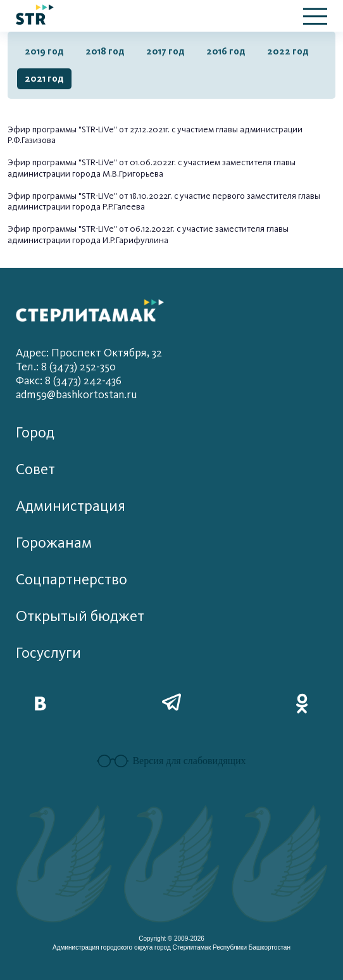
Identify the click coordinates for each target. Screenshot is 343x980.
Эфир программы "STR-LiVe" (63, 229)
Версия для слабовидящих (171, 761)
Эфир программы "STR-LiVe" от (69, 129)
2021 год (44, 79)
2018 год (105, 51)
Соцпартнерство (72, 580)
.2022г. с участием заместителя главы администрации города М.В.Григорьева (152, 168)
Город (35, 433)
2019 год (44, 51)
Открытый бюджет (80, 616)
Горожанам (54, 543)
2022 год (288, 51)
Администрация (71, 506)
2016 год (226, 51)
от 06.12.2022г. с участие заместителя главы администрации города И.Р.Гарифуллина (148, 235)
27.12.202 (146, 129)
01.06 (139, 162)
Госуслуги (48, 653)
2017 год (165, 51)
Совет (35, 469)
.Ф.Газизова (34, 140)
